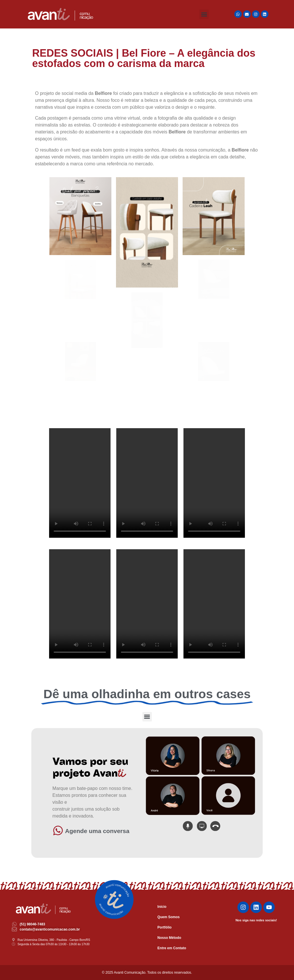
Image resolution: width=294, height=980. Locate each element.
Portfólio (164, 927)
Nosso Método (169, 938)
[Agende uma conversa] (58, 830)
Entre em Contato (172, 948)
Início (162, 907)
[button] (204, 14)
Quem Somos (168, 917)
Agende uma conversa (97, 831)
